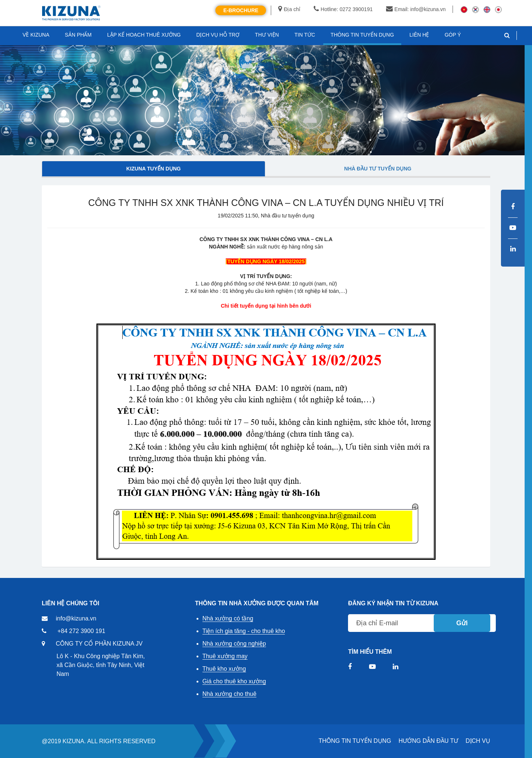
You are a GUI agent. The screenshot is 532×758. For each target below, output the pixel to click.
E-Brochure (241, 10)
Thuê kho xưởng (224, 669)
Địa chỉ (289, 9)
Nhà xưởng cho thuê (229, 694)
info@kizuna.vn (76, 618)
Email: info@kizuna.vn (416, 9)
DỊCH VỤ (478, 741)
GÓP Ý (453, 35)
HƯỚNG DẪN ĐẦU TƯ (429, 741)
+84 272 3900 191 (81, 631)
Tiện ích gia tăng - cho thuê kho (244, 631)
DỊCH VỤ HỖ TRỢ (218, 35)
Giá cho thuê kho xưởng (234, 681)
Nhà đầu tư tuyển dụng (378, 169)
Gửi (462, 623)
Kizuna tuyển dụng (154, 169)
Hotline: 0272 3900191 (343, 9)
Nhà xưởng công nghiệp (234, 644)
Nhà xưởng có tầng (228, 618)
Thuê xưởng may (225, 656)
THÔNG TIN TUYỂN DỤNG (355, 741)
